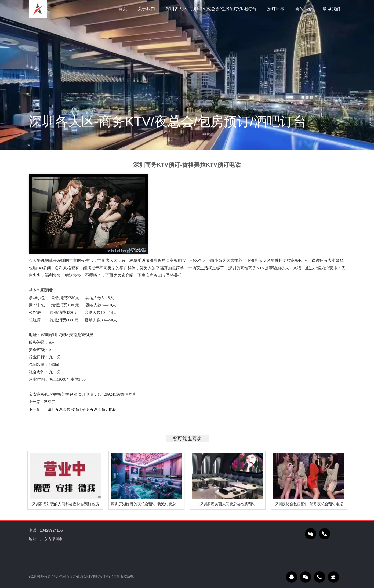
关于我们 (146, 9)
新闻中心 (304, 9)
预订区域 (276, 9)
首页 (123, 9)
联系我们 (332, 9)
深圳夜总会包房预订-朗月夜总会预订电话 (82, 409)
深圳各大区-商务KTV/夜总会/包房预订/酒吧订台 (211, 9)
